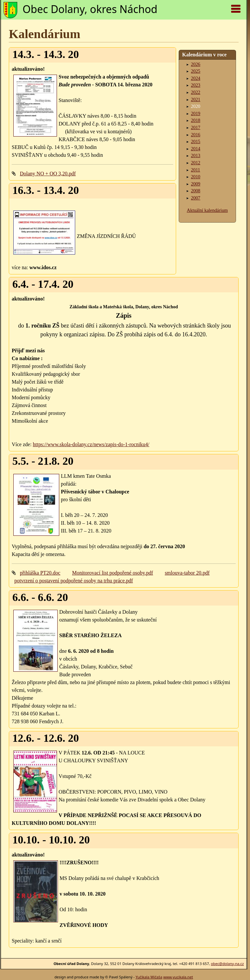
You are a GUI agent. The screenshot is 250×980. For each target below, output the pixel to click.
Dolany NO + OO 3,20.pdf (48, 174)
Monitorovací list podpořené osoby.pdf (112, 573)
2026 (196, 64)
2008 (196, 191)
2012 (196, 163)
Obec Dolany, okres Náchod (90, 9)
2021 (196, 99)
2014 (196, 149)
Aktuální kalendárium (207, 210)
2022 (196, 92)
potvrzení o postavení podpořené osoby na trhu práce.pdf (74, 581)
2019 (196, 113)
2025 (196, 71)
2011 (196, 170)
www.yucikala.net (178, 977)
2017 (196, 127)
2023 (196, 85)
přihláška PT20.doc (40, 573)
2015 (196, 141)
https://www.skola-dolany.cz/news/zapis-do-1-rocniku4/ (91, 444)
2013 (196, 155)
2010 (196, 177)
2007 (196, 198)
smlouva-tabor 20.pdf (187, 573)
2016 (196, 135)
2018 (196, 120)
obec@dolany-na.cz (227, 964)
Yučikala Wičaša (149, 977)
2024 (196, 78)
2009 (196, 184)
